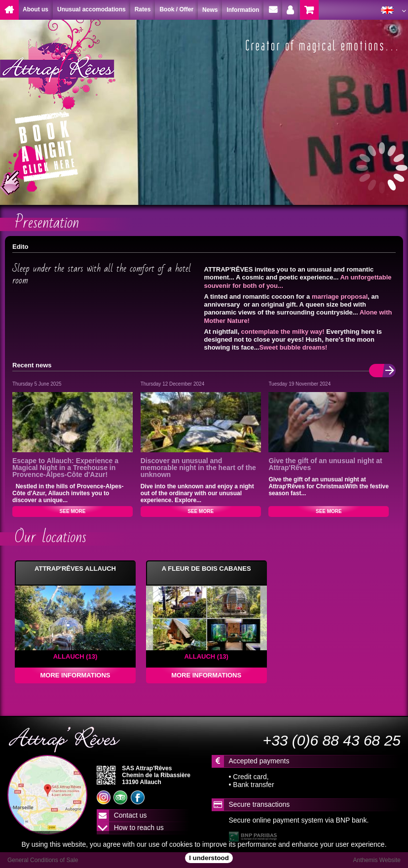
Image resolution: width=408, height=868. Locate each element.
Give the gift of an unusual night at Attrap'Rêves (325, 464)
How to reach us (139, 828)
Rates (143, 9)
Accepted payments (259, 761)
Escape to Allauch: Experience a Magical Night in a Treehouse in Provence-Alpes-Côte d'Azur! (65, 468)
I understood (209, 858)
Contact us (130, 815)
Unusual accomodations (92, 9)
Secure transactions (260, 804)
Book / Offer (176, 9)
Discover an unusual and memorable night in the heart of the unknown (198, 468)
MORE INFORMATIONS (75, 675)
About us (36, 9)
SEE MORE (73, 511)
